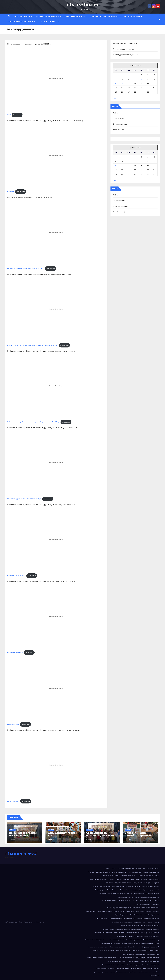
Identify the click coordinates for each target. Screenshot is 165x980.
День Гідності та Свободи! (150, 886)
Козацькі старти (119, 911)
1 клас (114, 868)
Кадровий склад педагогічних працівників (99, 911)
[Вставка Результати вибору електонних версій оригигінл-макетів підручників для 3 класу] (56, 309)
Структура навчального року (150, 961)
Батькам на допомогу (77, 16)
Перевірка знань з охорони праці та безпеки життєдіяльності (105, 940)
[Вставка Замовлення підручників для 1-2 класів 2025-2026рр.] (56, 463)
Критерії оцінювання (122, 915)
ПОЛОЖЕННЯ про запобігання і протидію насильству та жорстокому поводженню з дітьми (130, 943)
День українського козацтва (129, 890)
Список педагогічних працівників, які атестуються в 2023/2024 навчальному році (113, 958)
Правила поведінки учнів (118, 947)
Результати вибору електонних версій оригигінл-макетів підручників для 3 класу (33, 345)
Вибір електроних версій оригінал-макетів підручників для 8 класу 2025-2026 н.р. (33, 422)
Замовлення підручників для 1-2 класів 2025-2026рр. (24, 499)
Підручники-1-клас (13, 724)
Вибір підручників (128, 879)
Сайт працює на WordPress (14, 922)
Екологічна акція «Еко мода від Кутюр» (146, 893)
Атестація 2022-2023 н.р (151, 868)
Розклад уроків (140, 954)
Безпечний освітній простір (21, 22)
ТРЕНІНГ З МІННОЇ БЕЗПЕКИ (104, 968)
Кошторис (156, 911)
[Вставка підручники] (56, 155)
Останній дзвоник (121, 936)
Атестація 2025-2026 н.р (129, 876)
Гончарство (155, 883)
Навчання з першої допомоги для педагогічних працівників (140, 926)
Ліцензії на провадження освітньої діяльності (144, 915)
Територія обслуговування (151, 965)
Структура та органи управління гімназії (115, 965)
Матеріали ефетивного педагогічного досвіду (127, 922)
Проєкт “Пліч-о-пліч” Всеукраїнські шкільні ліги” (143, 947)
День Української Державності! (149, 890)
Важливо (12, 830)
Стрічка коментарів (120, 124)
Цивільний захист (145, 972)
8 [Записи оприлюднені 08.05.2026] (141, 79)
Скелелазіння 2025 (153, 954)
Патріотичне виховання (135, 936)
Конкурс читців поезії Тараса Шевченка (138, 911)
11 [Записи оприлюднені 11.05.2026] (116, 83)
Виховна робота (133, 16)
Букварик (111, 879)
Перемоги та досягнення (134, 940)
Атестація (121, 868)
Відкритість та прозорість (105, 16)
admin (12, 839)
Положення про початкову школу (98, 947)
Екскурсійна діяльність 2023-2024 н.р (147, 897)
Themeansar (40, 922)
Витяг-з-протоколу (13, 801)
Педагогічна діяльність (48, 16)
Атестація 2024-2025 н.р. (111, 876)
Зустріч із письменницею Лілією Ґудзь (147, 904)
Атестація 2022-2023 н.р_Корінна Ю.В (100, 872)
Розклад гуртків (154, 951)
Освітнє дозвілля (119, 933)
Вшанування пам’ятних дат (141, 883)
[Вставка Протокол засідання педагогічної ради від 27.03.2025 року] (56, 232)
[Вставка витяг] (56, 79)
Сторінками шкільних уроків (116, 961)
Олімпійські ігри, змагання (104, 933)
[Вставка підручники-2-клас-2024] (56, 616)
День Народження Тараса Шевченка (107, 890)
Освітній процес (23, 16)
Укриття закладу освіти (100, 972)
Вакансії (119, 879)
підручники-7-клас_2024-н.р (16, 576)
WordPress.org (119, 130)
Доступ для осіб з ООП (125, 893)
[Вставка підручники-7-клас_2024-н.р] (56, 539)
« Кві (114, 98)
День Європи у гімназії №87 (62, 834)
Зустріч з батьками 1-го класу (149, 901)
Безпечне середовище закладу (149, 876)
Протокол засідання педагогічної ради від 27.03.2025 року (26, 268)
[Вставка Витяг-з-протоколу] (56, 765)
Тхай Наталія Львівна (122, 968)
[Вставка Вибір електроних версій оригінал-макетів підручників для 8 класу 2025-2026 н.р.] (56, 386)
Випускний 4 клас (141, 879)
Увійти (115, 113)
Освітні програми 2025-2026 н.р (137, 933)
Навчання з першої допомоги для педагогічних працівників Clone (123, 929)
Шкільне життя (154, 976)
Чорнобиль (155, 972)
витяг (9, 115)
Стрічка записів (119, 119)
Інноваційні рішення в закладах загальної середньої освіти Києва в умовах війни (133, 908)
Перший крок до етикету (151, 940)
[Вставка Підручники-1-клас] (56, 688)
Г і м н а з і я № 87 (82, 5)
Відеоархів (110, 883)
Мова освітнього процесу (151, 922)
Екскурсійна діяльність (126, 897)
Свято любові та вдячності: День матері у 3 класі (101, 835)
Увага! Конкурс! (136, 968)
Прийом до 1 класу (50, 22)
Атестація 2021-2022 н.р (133, 868)
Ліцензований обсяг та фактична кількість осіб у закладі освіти (115, 918)
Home (108, 868)
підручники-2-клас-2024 (15, 652)
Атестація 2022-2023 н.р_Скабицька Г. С (128, 872)
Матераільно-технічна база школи (148, 918)
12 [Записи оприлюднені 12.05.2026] (122, 83)
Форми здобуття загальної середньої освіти (123, 972)
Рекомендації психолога (140, 951)
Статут (143, 958)
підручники (11, 192)
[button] (159, 19)
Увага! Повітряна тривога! (151, 968)
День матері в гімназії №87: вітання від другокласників (23, 835)
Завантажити (17, 115)
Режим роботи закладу (123, 951)
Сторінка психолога (153, 958)
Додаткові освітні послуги (107, 893)
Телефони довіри (135, 965)
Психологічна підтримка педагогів (103, 951)
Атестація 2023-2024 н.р (151, 872)
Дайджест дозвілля (134, 886)
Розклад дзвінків (128, 954)
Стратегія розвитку (133, 961)
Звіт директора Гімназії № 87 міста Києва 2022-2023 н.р (120, 901)
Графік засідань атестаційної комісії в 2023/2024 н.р (109, 886)
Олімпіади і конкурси (152, 929)
